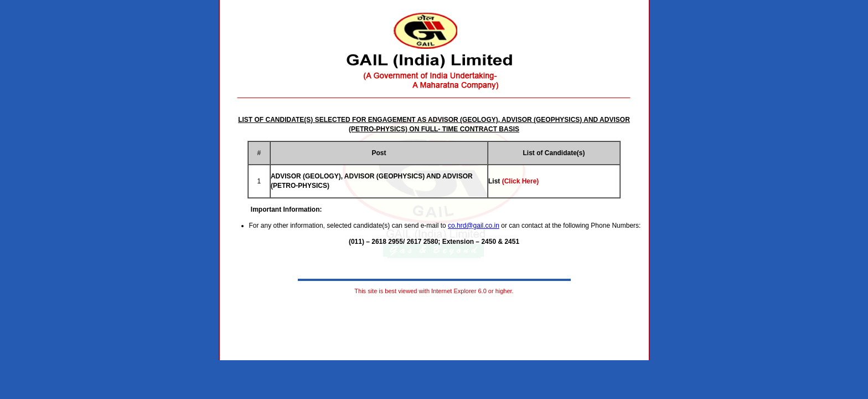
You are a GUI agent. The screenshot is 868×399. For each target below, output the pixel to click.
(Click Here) (521, 181)
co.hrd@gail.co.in (474, 226)
